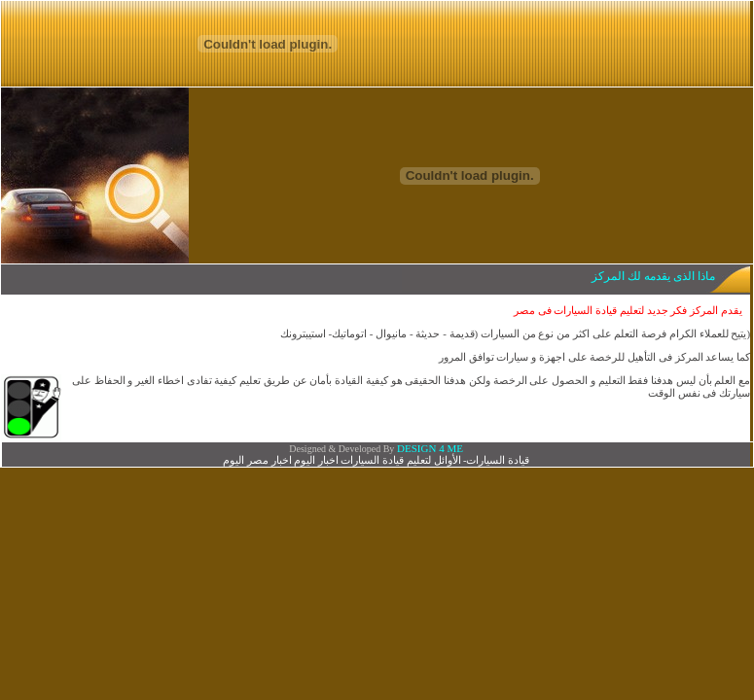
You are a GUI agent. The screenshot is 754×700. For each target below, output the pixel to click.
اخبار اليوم (316, 460)
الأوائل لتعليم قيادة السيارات (400, 460)
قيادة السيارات (498, 460)
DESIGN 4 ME (429, 448)
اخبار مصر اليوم (257, 460)
